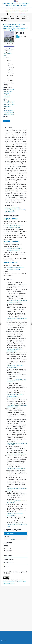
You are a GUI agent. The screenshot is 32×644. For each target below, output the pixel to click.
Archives (22, 14)
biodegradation (15, 210)
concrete (7, 208)
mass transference (10, 212)
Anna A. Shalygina (10, 262)
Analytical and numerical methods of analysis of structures (9, 93)
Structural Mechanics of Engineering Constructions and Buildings (16, 6)
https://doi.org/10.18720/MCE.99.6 (16, 454)
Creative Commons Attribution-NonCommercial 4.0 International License (14, 582)
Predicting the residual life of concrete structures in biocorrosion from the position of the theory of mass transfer (15, 19)
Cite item (7, 121)
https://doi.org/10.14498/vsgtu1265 (17, 468)
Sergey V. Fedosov (11, 219)
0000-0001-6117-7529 (15, 228)
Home (2, 17)
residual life (22, 210)
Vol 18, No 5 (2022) (13, 17)
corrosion (7, 210)
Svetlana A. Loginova (11, 241)
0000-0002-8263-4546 (15, 269)
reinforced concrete (15, 208)
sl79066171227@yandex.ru (14, 248)
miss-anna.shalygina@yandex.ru (16, 268)
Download (13, 539)
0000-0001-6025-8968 (15, 250)
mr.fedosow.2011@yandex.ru (15, 226)
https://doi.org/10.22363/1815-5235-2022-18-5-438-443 (9, 112)
